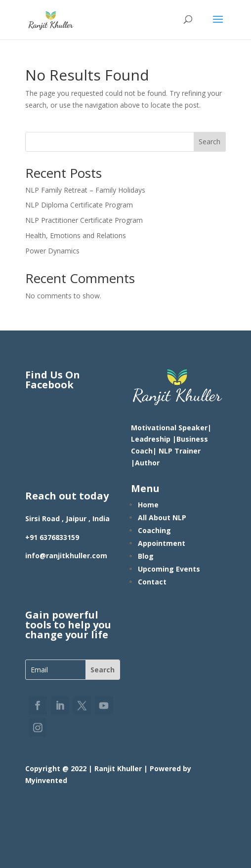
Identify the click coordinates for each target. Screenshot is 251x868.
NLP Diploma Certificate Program (79, 205)
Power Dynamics (52, 251)
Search (209, 142)
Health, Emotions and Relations (76, 235)
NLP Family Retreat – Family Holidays (85, 190)
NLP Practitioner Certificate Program (84, 220)
